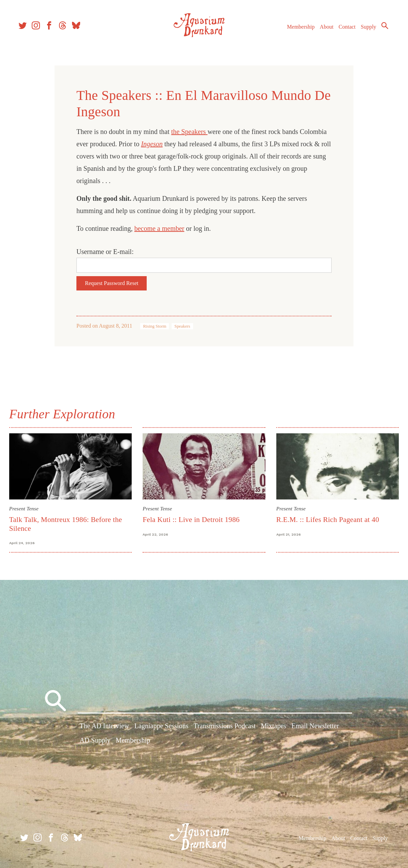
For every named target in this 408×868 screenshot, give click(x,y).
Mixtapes (274, 727)
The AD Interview (104, 727)
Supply (365, 30)
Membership (297, 30)
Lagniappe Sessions (161, 727)
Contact (343, 30)
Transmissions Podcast (224, 727)
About (322, 30)
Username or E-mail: (105, 252)
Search (381, 29)
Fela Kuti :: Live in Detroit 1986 (192, 519)
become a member (159, 228)
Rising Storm (155, 326)
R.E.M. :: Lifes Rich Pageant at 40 (327, 519)
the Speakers (190, 132)
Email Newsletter (315, 727)
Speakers (182, 326)
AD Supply (95, 741)
